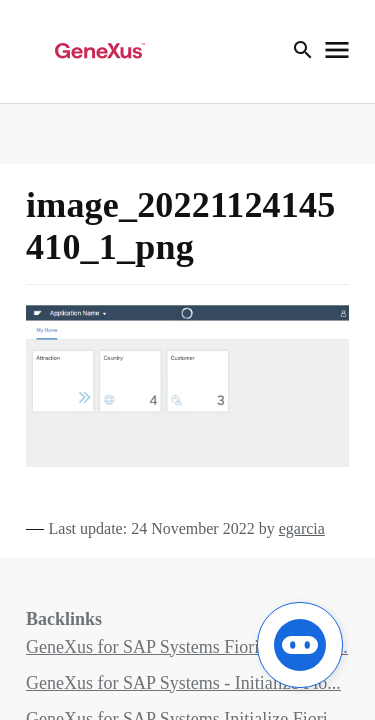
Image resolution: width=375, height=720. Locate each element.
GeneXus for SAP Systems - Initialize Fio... (183, 683)
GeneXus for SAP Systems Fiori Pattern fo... (187, 647)
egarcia (302, 528)
